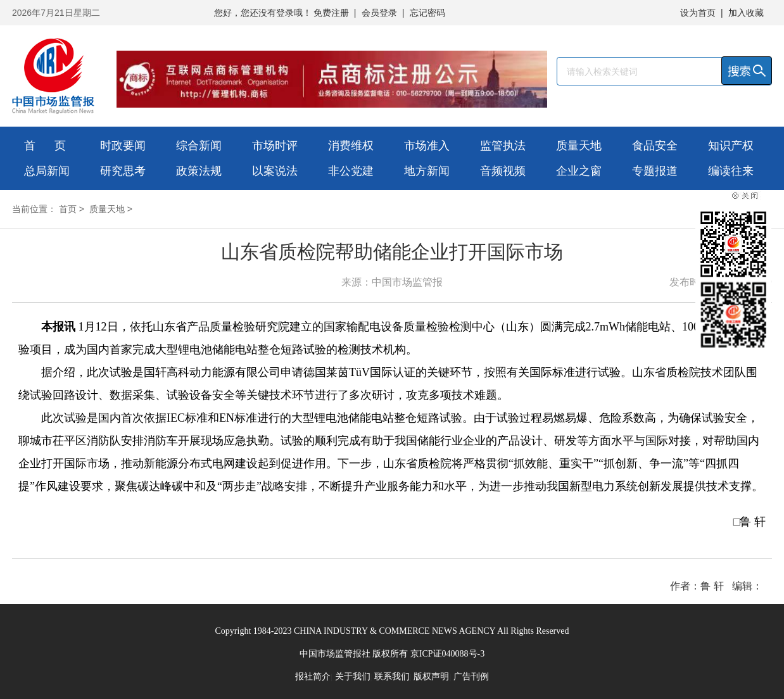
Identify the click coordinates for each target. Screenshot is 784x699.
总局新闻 (47, 171)
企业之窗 (579, 171)
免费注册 (331, 13)
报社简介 (313, 677)
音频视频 (503, 171)
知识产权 (731, 146)
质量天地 (579, 146)
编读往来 (731, 171)
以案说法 (275, 171)
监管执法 (503, 146)
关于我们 (353, 677)
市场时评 (275, 146)
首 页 (45, 146)
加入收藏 (746, 13)
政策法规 (199, 171)
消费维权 (351, 146)
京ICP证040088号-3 (447, 654)
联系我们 (392, 677)
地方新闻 (427, 171)
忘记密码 (427, 13)
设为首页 (698, 13)
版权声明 (431, 677)
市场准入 (427, 146)
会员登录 (379, 13)
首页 (68, 209)
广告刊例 (471, 677)
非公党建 (351, 171)
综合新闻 (199, 146)
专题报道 (655, 171)
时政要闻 (123, 146)
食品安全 (655, 146)
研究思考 (123, 171)
